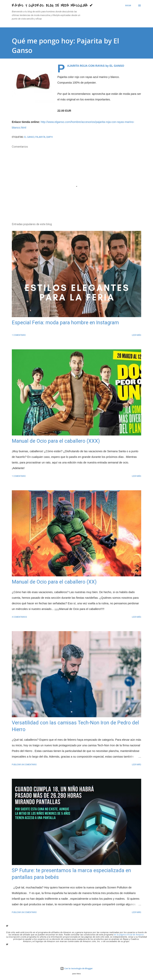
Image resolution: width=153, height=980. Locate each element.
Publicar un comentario (24, 765)
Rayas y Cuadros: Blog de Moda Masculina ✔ (52, 5)
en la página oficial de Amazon (129, 935)
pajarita (40, 137)
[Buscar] (128, 5)
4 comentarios (19, 617)
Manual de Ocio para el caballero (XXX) (56, 441)
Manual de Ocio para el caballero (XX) (54, 582)
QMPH (49, 137)
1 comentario (19, 335)
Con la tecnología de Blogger (76, 968)
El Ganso (29, 137)
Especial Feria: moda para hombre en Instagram (65, 323)
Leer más (137, 335)
